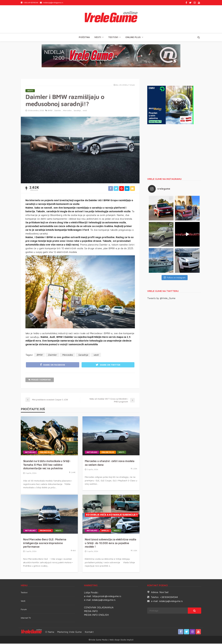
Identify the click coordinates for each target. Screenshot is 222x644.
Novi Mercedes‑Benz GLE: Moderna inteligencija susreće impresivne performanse (45, 543)
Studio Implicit (127, 640)
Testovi (24, 593)
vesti (85, 110)
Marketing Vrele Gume (69, 632)
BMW (50, 110)
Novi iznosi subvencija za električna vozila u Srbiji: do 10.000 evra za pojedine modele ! (110, 543)
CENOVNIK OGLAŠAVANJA (99, 608)
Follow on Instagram (175, 278)
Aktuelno (30, 453)
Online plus (133, 37)
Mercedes (67, 110)
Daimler (58, 110)
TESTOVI (113, 37)
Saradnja (77, 110)
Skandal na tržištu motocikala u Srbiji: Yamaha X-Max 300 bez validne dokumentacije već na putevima (47, 465)
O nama (50, 632)
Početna (84, 37)
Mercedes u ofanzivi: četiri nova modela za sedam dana (110, 463)
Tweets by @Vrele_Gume (161, 298)
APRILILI (105, 531)
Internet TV (26, 618)
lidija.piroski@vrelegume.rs (107, 597)
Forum (24, 610)
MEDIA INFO (91, 612)
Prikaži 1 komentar (40, 380)
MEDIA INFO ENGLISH (96, 615)
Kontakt (89, 632)
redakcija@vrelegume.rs (104, 600)
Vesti (98, 37)
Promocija (46, 531)
